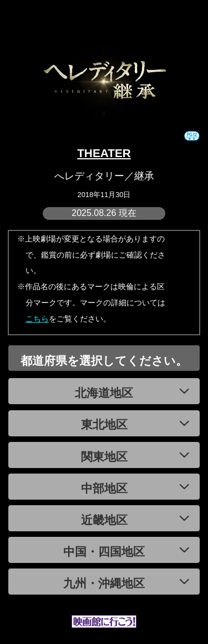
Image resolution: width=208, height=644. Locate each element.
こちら (37, 319)
